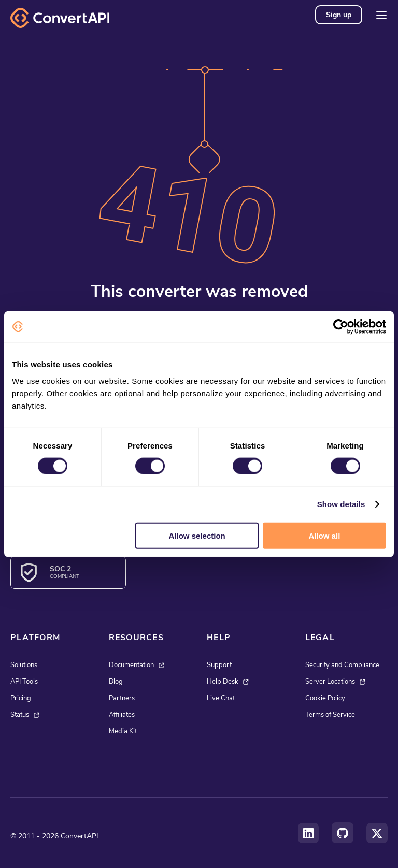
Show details (341, 504)
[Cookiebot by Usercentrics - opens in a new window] (341, 327)
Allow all (324, 535)
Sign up (339, 15)
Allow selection (197, 535)
